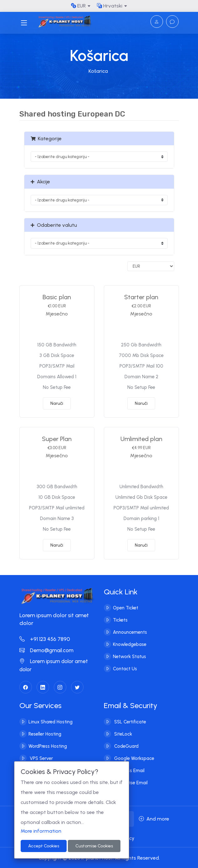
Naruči (57, 403)
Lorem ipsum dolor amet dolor (54, 665)
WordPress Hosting (48, 746)
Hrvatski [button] (110, 6)
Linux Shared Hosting (51, 722)
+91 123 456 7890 (45, 639)
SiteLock (122, 734)
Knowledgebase (130, 644)
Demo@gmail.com (46, 650)
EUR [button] (78, 6)
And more (154, 819)
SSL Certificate (129, 722)
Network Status (129, 657)
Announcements (130, 632)
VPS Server (41, 758)
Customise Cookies (94, 846)
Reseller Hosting (45, 734)
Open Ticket (126, 608)
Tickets (120, 620)
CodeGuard (126, 746)
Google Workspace (134, 758)
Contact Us (125, 669)
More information (41, 831)
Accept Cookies (44, 846)
